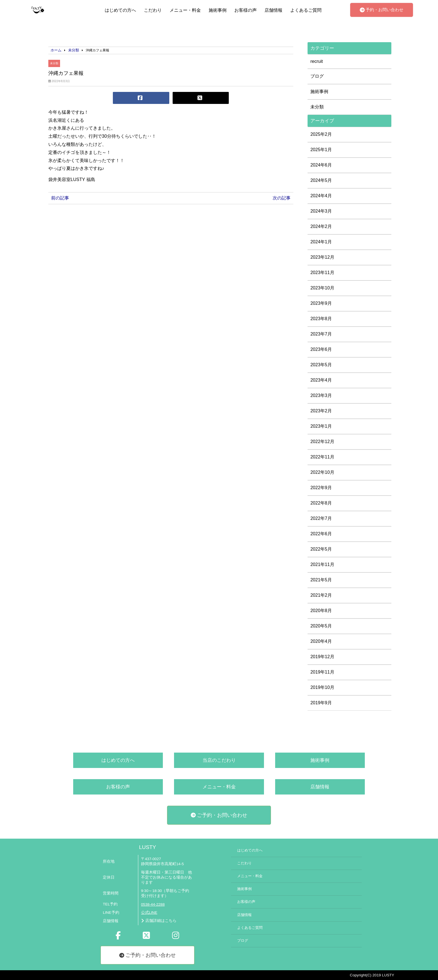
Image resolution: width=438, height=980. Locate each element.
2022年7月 (321, 518)
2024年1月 (321, 242)
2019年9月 (321, 703)
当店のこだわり (219, 760)
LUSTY (148, 847)
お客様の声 (246, 10)
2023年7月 (321, 334)
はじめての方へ (120, 10)
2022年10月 (322, 472)
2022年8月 (321, 503)
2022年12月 (322, 442)
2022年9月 (321, 488)
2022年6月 (321, 534)
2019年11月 (322, 672)
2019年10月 (322, 687)
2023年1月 (321, 426)
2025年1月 (321, 150)
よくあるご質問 (306, 10)
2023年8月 (321, 319)
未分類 (54, 63)
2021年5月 (321, 580)
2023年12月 (322, 257)
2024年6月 (321, 165)
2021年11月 (322, 564)
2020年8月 (321, 611)
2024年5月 (321, 180)
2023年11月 (322, 273)
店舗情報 (273, 10)
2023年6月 (321, 349)
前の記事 (60, 198)
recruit (316, 61)
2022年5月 (321, 549)
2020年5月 (321, 626)
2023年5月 (321, 365)
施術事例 (218, 10)
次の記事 (282, 198)
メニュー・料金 (185, 10)
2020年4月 (321, 641)
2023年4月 (321, 380)
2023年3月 (321, 395)
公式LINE (149, 913)
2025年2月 (321, 134)
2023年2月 (321, 411)
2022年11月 (322, 457)
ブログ (317, 76)
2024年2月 (321, 226)
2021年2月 (321, 595)
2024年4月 (321, 196)
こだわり (153, 10)
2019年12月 (322, 657)
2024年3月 (321, 211)
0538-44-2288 (153, 904)
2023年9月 (321, 303)
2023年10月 (322, 288)
